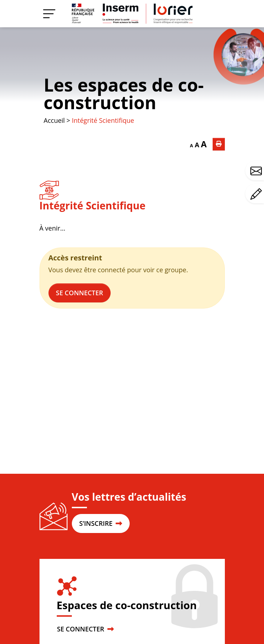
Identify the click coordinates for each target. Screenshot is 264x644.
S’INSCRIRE (101, 523)
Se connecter (80, 293)
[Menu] (49, 13)
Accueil (54, 120)
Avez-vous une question (257, 171)
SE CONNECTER (85, 629)
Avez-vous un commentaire (257, 194)
